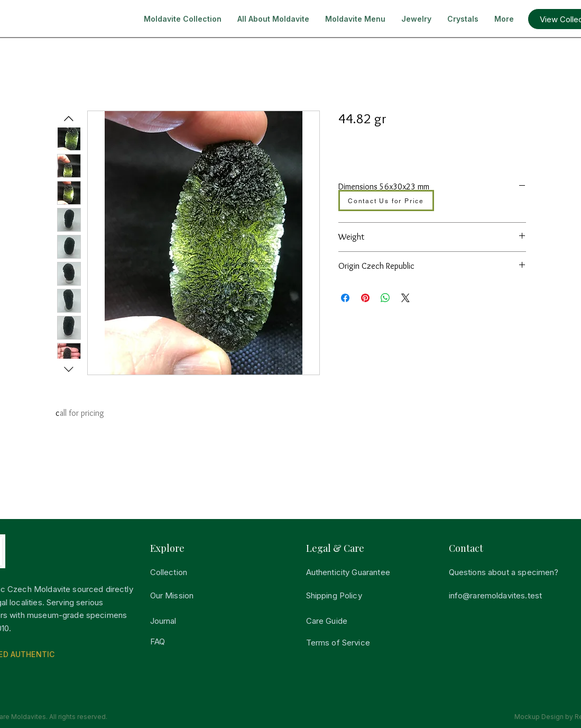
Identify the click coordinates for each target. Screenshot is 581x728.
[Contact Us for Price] (386, 201)
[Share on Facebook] (345, 298)
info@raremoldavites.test (496, 595)
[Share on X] (405, 298)
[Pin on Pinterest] (365, 298)
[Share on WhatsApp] (385, 298)
